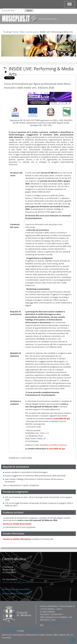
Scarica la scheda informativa (17, 539)
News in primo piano (29, 32)
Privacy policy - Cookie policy (16, 593)
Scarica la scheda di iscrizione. (18, 524)
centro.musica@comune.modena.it (18, 582)
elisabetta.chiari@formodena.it (53, 445)
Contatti (2, 605)
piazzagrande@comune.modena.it (55, 623)
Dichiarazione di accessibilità (16, 589)
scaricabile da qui (62, 418)
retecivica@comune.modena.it (38, 631)
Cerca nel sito (2, 8)
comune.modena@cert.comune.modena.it (21, 628)
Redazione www (9, 631)
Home (15, 32)
